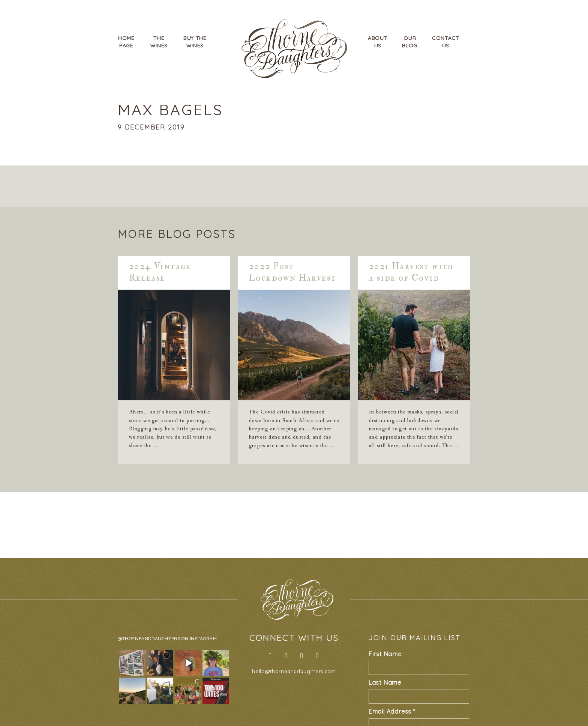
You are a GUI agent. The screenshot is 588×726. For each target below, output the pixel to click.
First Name (385, 654)
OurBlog (410, 42)
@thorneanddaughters (149, 638)
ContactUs (446, 42)
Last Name (385, 682)
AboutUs (378, 42)
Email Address (392, 711)
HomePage (126, 42)
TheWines (159, 42)
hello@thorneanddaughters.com (294, 671)
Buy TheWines (195, 42)
